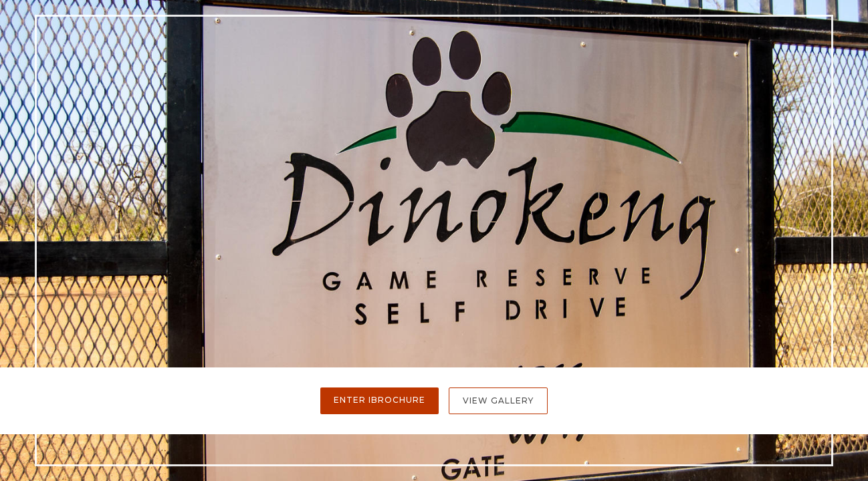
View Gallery (498, 400)
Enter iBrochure (379, 400)
